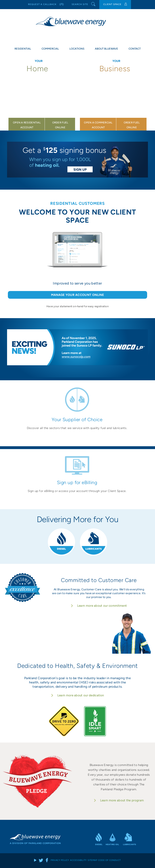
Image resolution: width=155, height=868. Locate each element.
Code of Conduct (109, 860)
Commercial (50, 49)
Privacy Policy (60, 860)
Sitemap (92, 860)
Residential (23, 49)
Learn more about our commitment (102, 606)
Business (116, 69)
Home (39, 69)
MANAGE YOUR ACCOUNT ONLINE (78, 295)
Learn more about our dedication (81, 695)
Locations (77, 49)
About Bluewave (106, 49)
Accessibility (78, 860)
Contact (135, 49)
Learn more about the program (122, 800)
